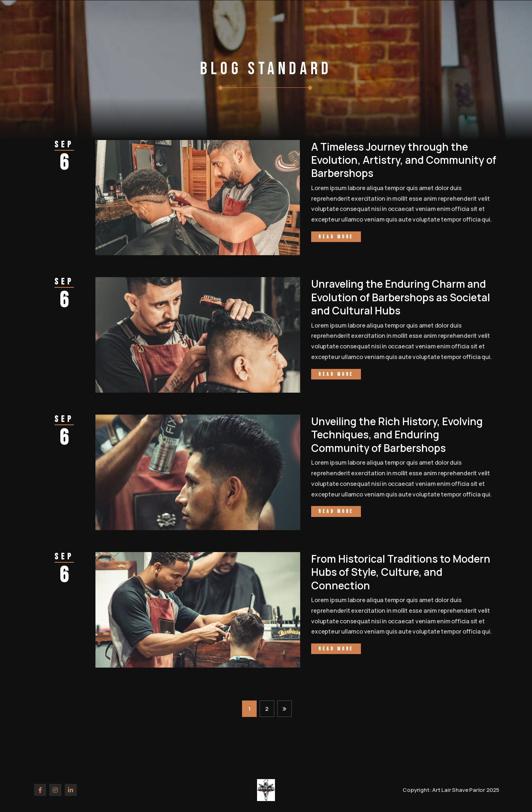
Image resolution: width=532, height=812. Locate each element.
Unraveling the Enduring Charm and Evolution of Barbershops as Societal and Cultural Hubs (401, 297)
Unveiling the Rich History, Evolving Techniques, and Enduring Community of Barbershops (397, 435)
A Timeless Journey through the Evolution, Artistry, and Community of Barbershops (404, 160)
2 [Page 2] (267, 709)
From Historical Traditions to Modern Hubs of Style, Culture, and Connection (401, 572)
